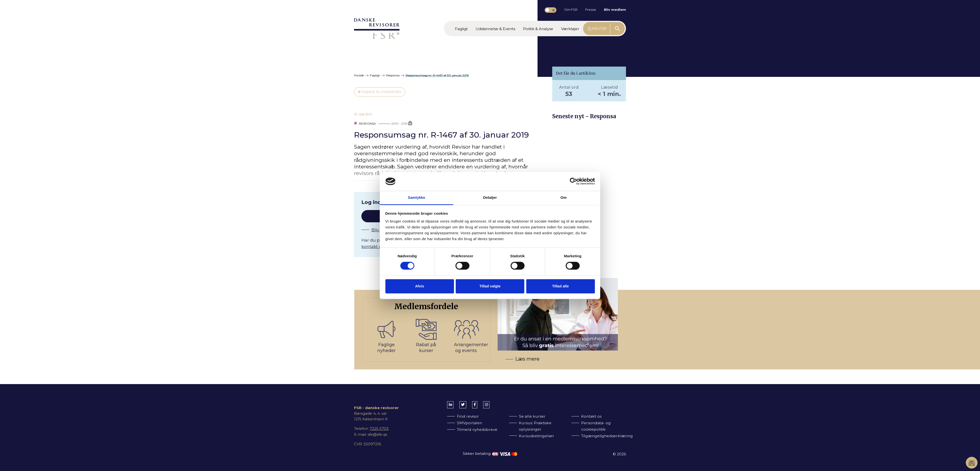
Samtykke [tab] (417, 197)
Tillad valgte (490, 286)
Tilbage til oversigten (380, 92)
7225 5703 (379, 429)
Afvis (420, 286)
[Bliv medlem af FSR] (494, 330)
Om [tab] (563, 197)
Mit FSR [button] (597, 29)
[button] (461, 29)
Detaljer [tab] (490, 197)
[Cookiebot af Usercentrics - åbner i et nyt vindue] (573, 181)
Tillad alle (560, 286)
